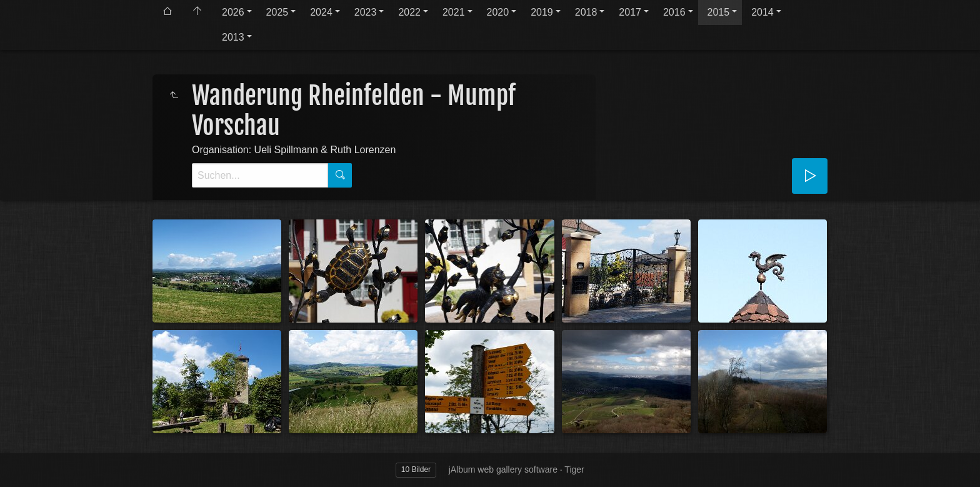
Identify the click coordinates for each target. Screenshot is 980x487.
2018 (586, 12)
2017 (630, 12)
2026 (233, 12)
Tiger (574, 469)
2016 (674, 12)
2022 (409, 12)
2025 (277, 12)
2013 (233, 37)
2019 (542, 12)
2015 (719, 12)
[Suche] (260, 175)
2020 (498, 12)
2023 (366, 12)
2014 (762, 12)
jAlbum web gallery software (503, 469)
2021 (454, 12)
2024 (321, 12)
